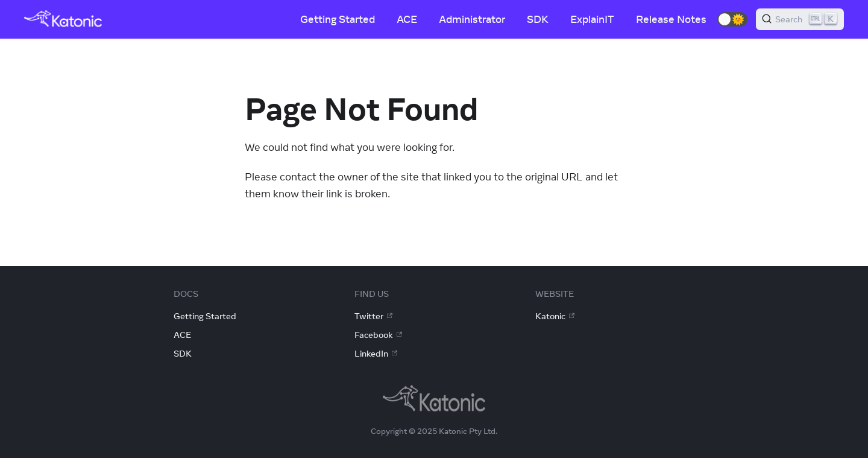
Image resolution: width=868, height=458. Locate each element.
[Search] (800, 19)
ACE (407, 19)
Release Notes (671, 19)
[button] (732, 19)
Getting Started (338, 19)
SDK (538, 19)
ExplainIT (592, 19)
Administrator (472, 19)
